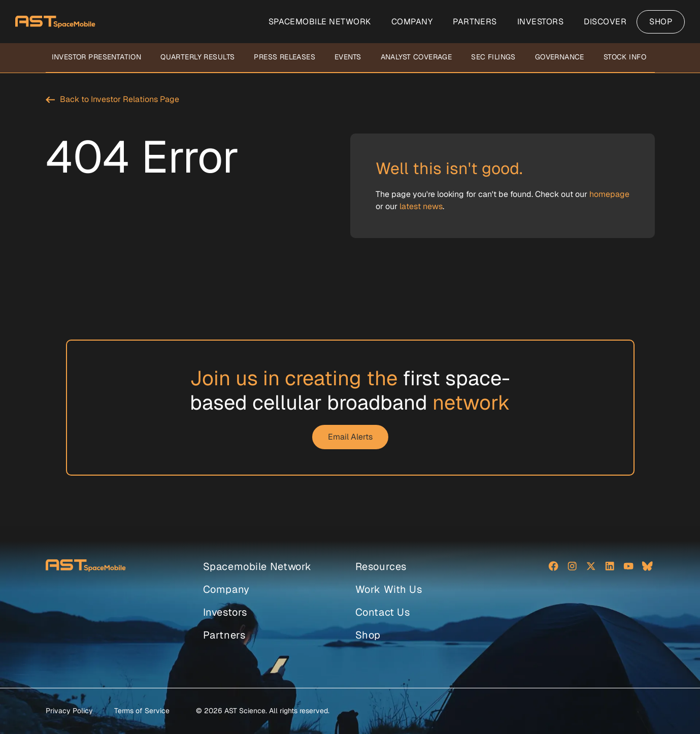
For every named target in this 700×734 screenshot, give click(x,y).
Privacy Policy (69, 711)
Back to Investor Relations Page (120, 99)
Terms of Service (142, 711)
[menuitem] (320, 22)
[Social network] (554, 567)
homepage (609, 194)
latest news (421, 206)
